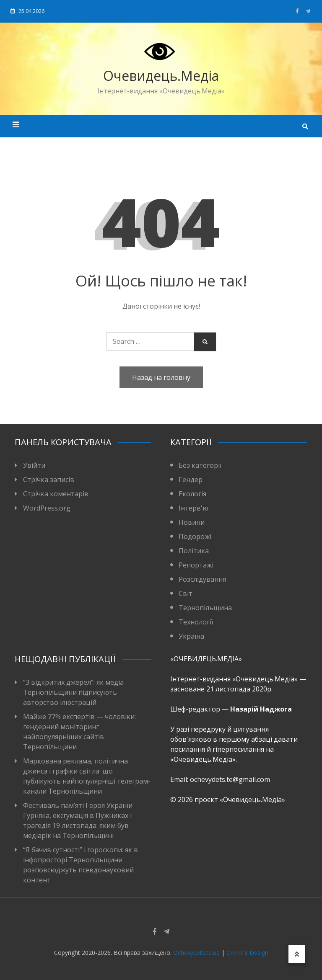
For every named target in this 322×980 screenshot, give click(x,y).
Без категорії (200, 465)
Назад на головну (161, 377)
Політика (194, 551)
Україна (191, 636)
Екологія (192, 494)
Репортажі (196, 565)
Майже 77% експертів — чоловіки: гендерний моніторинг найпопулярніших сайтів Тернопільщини (79, 732)
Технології (196, 622)
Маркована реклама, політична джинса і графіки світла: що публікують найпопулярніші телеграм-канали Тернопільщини (87, 776)
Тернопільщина (205, 608)
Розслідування (202, 579)
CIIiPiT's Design (247, 953)
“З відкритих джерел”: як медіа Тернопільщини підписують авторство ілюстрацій (73, 692)
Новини (192, 522)
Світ (186, 593)
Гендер (191, 480)
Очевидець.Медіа (161, 76)
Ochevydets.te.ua (196, 953)
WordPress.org (47, 508)
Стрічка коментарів (56, 494)
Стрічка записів (49, 480)
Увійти (34, 465)
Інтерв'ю (193, 508)
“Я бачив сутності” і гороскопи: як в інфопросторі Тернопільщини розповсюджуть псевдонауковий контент (80, 865)
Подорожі (195, 536)
